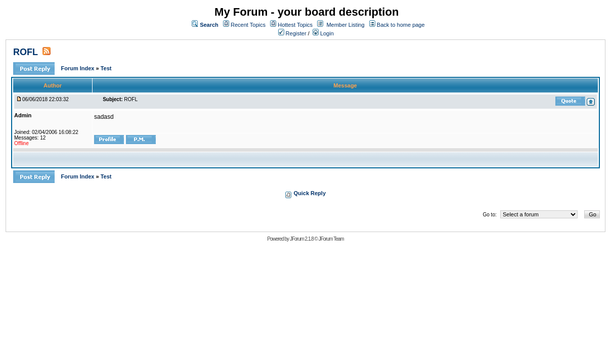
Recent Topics (248, 25)
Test (106, 68)
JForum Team (331, 239)
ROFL (26, 52)
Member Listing (345, 25)
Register (292, 33)
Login (323, 33)
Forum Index (78, 68)
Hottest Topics (295, 25)
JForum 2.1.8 (302, 239)
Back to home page (401, 25)
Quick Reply (310, 193)
